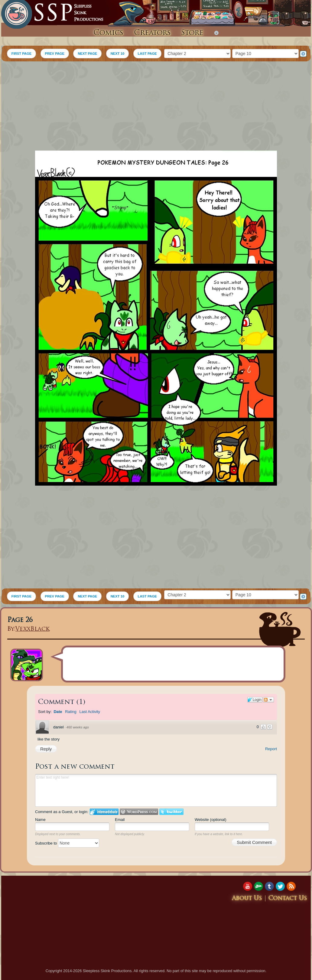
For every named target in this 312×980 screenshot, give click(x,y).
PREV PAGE (55, 54)
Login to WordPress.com (139, 812)
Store (192, 33)
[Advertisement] (156, 107)
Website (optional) (211, 820)
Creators (152, 33)
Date (58, 712)
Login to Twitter (171, 812)
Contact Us (288, 899)
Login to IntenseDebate (104, 812)
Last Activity (90, 712)
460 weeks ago (78, 727)
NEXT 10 (117, 54)
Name (40, 820)
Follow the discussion (268, 700)
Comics (108, 33)
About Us (247, 899)
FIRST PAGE (21, 54)
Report (271, 749)
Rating (71, 712)
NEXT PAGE (87, 54)
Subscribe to (67, 843)
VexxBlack (32, 629)
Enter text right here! (156, 790)
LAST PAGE (147, 54)
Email (120, 820)
